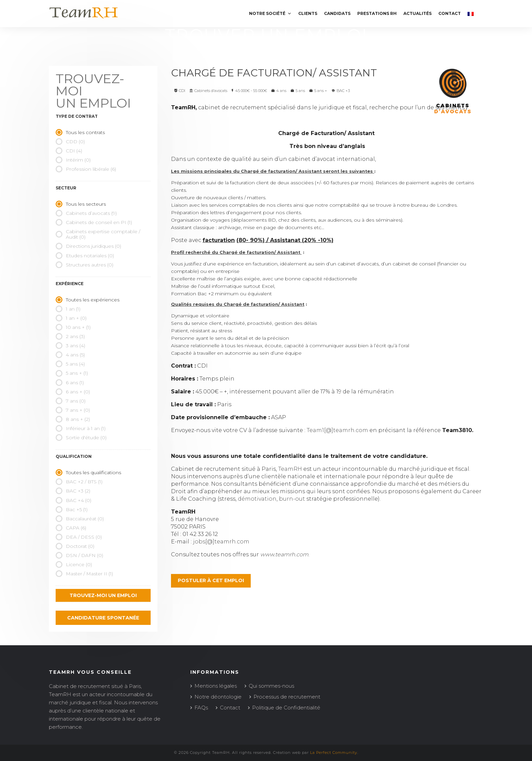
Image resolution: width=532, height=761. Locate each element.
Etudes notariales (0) (85, 256)
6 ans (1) (70, 383)
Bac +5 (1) (72, 509)
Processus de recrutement (287, 697)
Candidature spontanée (103, 618)
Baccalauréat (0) (80, 519)
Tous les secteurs (81, 204)
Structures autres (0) (84, 265)
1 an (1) (68, 309)
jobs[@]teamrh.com (221, 542)
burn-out (292, 499)
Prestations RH (377, 13)
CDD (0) (70, 142)
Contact (450, 13)
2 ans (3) (70, 336)
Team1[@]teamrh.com (337, 430)
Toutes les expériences (88, 300)
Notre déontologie (218, 697)
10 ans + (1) (73, 327)
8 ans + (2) (73, 419)
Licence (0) (74, 564)
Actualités (417, 13)
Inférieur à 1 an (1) (81, 428)
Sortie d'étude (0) (81, 438)
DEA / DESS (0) (79, 537)
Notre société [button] (270, 13)
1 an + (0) (71, 318)
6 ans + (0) (73, 392)
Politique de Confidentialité (286, 708)
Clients (308, 13)
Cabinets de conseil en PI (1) (94, 222)
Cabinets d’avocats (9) (86, 213)
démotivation (257, 499)
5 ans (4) (70, 364)
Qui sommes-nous (271, 686)
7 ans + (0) (73, 410)
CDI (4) (69, 151)
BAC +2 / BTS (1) (79, 482)
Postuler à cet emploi (211, 580)
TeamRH (290, 469)
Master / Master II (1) (84, 574)
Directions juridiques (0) (88, 246)
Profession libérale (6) (86, 169)
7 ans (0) (71, 401)
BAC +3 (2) (73, 491)
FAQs (201, 708)
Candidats (337, 13)
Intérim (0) (73, 160)
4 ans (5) (70, 355)
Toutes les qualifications (88, 472)
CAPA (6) (71, 528)
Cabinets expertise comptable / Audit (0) (98, 234)
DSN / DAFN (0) (79, 555)
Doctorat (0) (75, 546)
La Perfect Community (334, 753)
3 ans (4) (70, 346)
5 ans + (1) (72, 373)
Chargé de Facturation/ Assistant (275, 73)
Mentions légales (216, 686)
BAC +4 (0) (73, 500)
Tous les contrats (80, 132)
